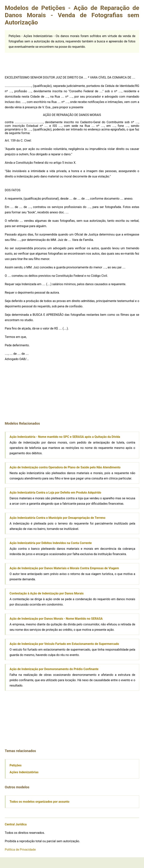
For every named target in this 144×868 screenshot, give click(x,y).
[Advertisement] (33, 62)
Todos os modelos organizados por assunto (39, 802)
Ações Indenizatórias (24, 772)
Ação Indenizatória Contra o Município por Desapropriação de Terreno (57, 518)
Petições (16, 765)
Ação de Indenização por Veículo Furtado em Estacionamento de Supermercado (64, 644)
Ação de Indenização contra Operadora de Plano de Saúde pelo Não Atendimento (65, 467)
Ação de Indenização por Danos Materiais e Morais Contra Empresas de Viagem (64, 568)
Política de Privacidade (20, 850)
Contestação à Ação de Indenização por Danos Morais (47, 593)
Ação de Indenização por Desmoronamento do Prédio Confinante (54, 669)
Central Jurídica (16, 824)
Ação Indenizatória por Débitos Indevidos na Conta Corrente (51, 543)
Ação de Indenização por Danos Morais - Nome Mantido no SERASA (56, 619)
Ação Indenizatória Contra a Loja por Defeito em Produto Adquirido (55, 493)
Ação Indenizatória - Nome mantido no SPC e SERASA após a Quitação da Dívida (65, 437)
